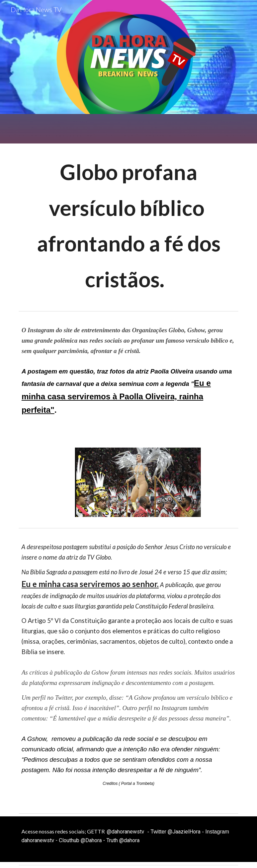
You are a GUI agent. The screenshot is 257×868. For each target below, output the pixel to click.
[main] (128, 226)
